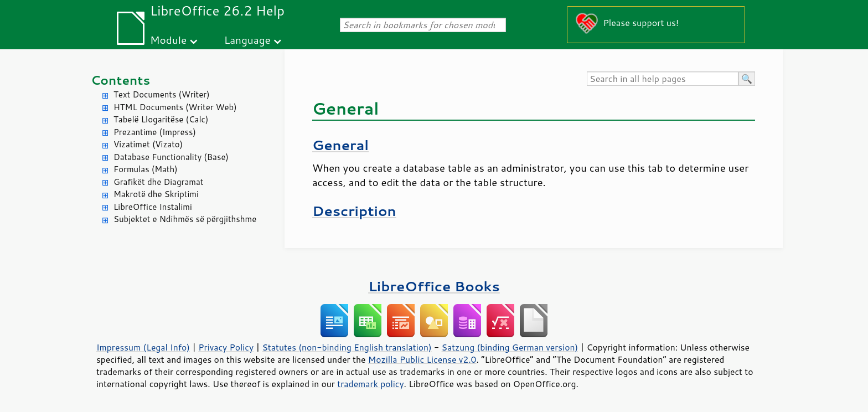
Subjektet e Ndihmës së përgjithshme (185, 219)
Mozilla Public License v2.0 (422, 359)
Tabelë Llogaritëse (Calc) (161, 119)
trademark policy (370, 384)
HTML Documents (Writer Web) (175, 107)
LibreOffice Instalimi (153, 207)
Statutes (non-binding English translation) (347, 347)
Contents (120, 80)
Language (247, 40)
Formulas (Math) (146, 169)
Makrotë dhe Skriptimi (156, 194)
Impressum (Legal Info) (143, 347)
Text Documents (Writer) (162, 94)
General (340, 145)
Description (354, 211)
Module (168, 40)
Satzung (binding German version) (510, 347)
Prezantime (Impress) (155, 132)
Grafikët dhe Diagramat (158, 182)
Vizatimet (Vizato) (148, 144)
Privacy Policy (226, 347)
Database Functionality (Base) (171, 157)
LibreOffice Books (434, 286)
